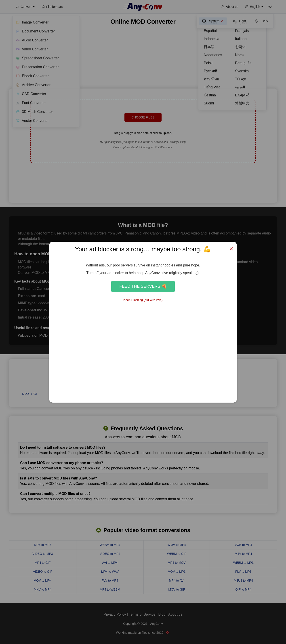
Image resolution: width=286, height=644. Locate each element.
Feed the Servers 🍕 (143, 286)
